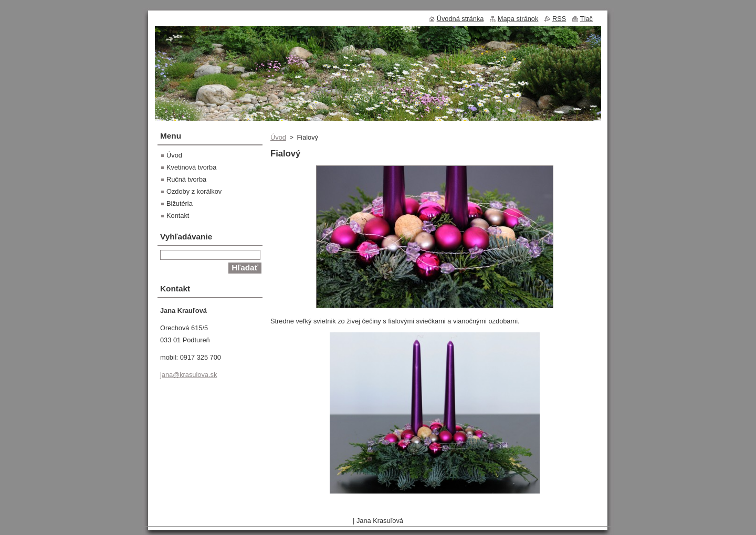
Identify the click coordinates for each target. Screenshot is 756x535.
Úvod (278, 137)
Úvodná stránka (460, 19)
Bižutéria (180, 203)
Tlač (586, 19)
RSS (559, 19)
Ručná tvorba (186, 179)
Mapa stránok (518, 19)
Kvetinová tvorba (191, 167)
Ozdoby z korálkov (194, 191)
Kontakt (178, 216)
